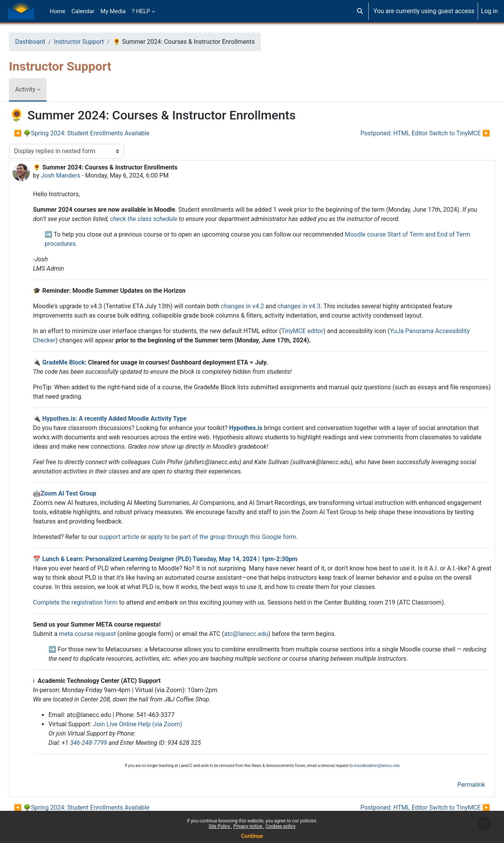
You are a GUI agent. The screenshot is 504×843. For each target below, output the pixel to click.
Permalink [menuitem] (453, 785)
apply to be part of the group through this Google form (241, 537)
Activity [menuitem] (44, 89)
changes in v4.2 (261, 306)
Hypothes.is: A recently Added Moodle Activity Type (133, 419)
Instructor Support (98, 42)
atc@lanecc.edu (265, 634)
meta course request (106, 634)
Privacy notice (249, 826)
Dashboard (49, 42)
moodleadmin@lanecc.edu (377, 766)
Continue (252, 836)
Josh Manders (79, 175)
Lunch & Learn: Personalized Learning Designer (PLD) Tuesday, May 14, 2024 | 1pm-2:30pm (188, 559)
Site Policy (220, 826)
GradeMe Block (82, 362)
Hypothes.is (264, 428)
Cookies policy (280, 826)
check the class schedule (198, 219)
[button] (360, 11)
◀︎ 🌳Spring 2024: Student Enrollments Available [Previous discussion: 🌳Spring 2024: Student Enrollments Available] (100, 133)
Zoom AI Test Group (87, 493)
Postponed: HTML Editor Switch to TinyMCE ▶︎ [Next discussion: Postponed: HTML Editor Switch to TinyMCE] (406, 133)
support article (138, 537)
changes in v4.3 (317, 306)
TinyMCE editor (321, 331)
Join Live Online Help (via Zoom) (156, 724)
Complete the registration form (94, 602)
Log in (489, 11)
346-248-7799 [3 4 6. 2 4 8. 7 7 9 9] (107, 743)
